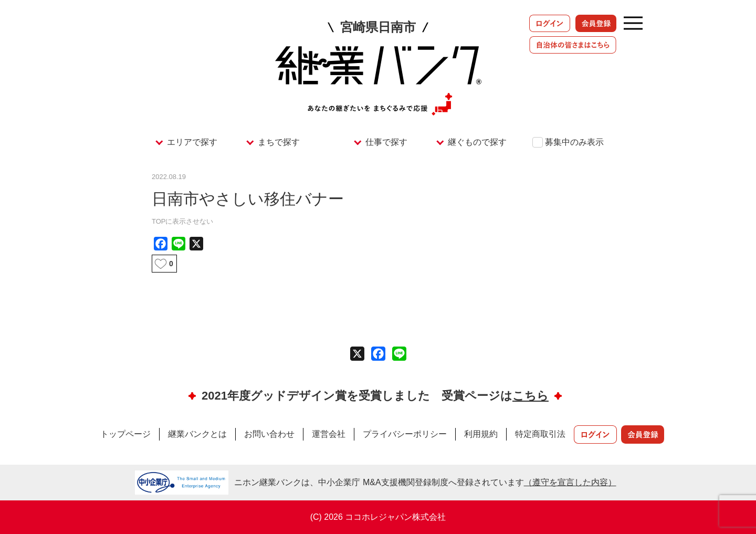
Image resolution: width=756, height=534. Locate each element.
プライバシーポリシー (405, 434)
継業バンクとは (197, 434)
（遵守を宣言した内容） (570, 482)
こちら (531, 396)
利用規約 (481, 434)
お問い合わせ (269, 434)
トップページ (125, 434)
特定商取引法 (540, 434)
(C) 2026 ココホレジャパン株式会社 (378, 517)
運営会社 (329, 434)
